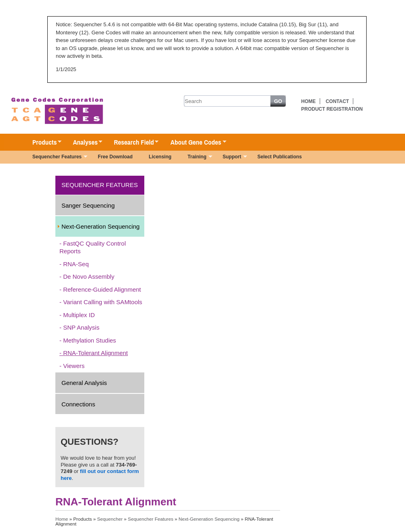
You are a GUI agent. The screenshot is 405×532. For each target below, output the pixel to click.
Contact (337, 101)
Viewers (74, 366)
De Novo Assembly (89, 277)
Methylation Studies (90, 340)
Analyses (83, 143)
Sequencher (110, 519)
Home (308, 101)
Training (196, 158)
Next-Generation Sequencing (100, 226)
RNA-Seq (76, 264)
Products (43, 143)
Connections (78, 404)
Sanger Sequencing (88, 205)
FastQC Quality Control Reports (93, 247)
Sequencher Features (56, 158)
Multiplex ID (79, 315)
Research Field (132, 143)
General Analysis (84, 383)
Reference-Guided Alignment (102, 289)
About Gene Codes (194, 143)
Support (231, 158)
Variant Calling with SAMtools (103, 302)
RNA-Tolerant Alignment (95, 353)
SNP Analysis (81, 327)
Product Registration (332, 109)
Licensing (160, 157)
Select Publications (280, 157)
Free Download (115, 157)
